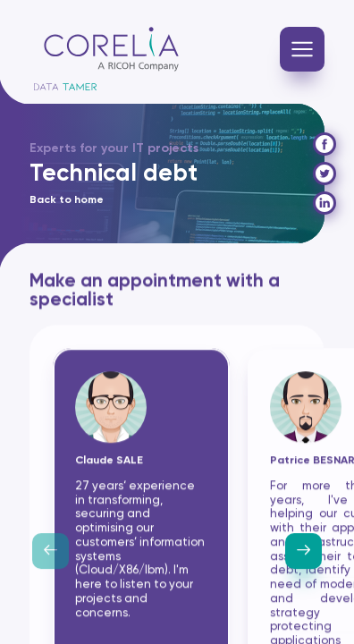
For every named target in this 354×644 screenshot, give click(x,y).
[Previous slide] (51, 552)
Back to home (67, 200)
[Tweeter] (324, 174)
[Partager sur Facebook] (324, 144)
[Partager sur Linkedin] (324, 203)
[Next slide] (303, 552)
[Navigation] (302, 49)
